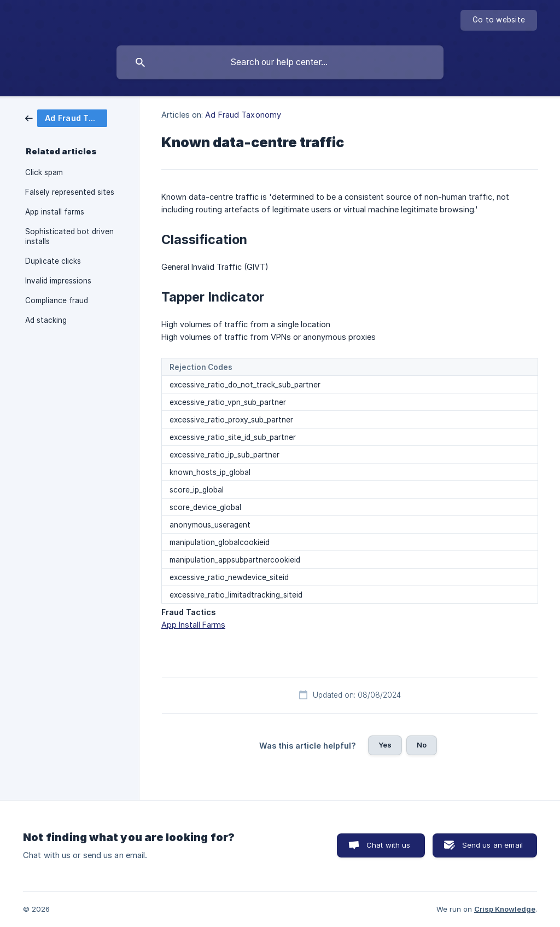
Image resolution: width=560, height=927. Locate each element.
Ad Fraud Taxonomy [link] (243, 115)
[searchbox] (280, 62)
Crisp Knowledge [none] (505, 909)
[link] (66, 117)
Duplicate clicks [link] (53, 261)
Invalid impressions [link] (58, 281)
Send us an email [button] (492, 845)
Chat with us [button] (389, 845)
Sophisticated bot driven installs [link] (69, 236)
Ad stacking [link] (46, 320)
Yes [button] (385, 745)
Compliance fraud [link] (57, 300)
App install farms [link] (55, 212)
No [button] (422, 745)
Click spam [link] (44, 172)
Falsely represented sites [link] (70, 192)
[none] (499, 20)
